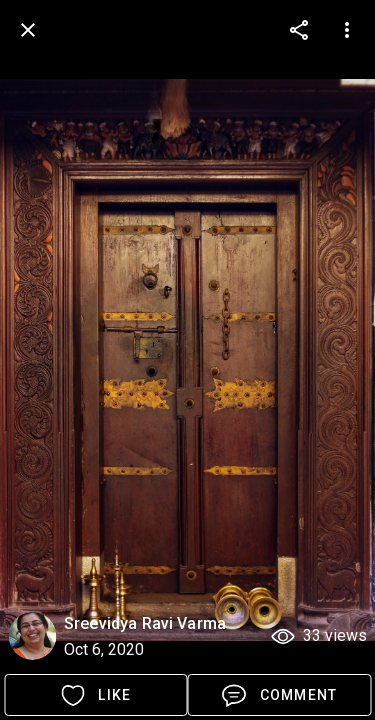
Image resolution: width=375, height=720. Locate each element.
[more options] (299, 30)
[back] (28, 30)
